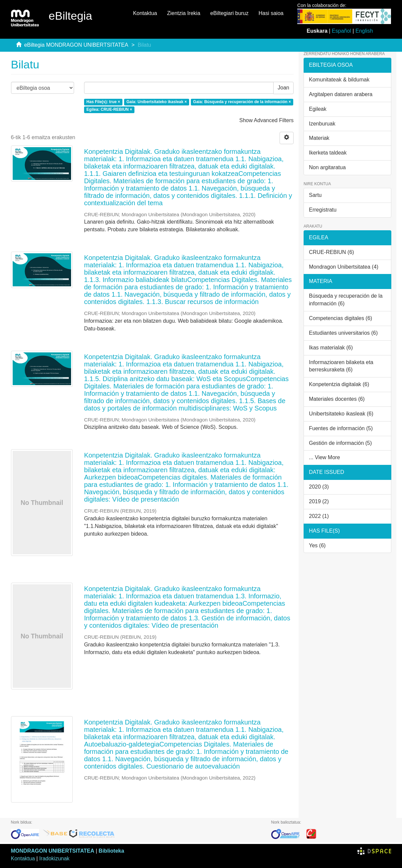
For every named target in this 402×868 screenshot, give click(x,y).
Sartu (315, 195)
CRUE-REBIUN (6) (331, 252)
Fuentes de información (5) (341, 428)
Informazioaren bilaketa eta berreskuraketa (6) (341, 366)
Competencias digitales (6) (340, 318)
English (364, 31)
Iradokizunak (55, 858)
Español (342, 31)
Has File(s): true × (103, 102)
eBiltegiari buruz (229, 13)
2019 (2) (319, 501)
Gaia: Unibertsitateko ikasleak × (157, 102)
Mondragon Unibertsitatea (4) (344, 267)
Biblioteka (111, 851)
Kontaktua (145, 13)
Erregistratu (323, 210)
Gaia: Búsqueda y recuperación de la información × (242, 102)
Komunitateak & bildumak (339, 80)
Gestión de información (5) (340, 443)
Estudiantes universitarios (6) (343, 333)
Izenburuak (322, 124)
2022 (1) (319, 516)
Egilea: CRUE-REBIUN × (109, 109)
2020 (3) (319, 487)
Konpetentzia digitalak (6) (339, 384)
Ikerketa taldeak (328, 153)
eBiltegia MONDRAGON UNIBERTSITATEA (76, 45)
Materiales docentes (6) (337, 399)
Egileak (318, 109)
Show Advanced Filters (266, 120)
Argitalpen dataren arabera (341, 94)
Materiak (319, 138)
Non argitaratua (327, 167)
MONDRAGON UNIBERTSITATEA (53, 851)
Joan (283, 88)
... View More (324, 457)
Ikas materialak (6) (331, 348)
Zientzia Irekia (184, 13)
